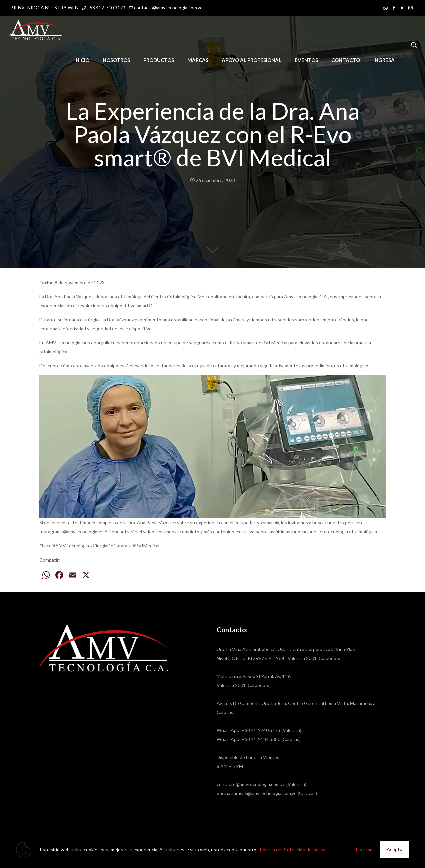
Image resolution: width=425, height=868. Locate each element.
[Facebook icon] (394, 8)
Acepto (394, 849)
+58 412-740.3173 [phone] (106, 7)
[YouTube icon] (402, 8)
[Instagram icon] (410, 8)
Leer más (365, 850)
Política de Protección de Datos (292, 850)
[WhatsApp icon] (385, 8)
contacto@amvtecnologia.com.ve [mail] (168, 7)
